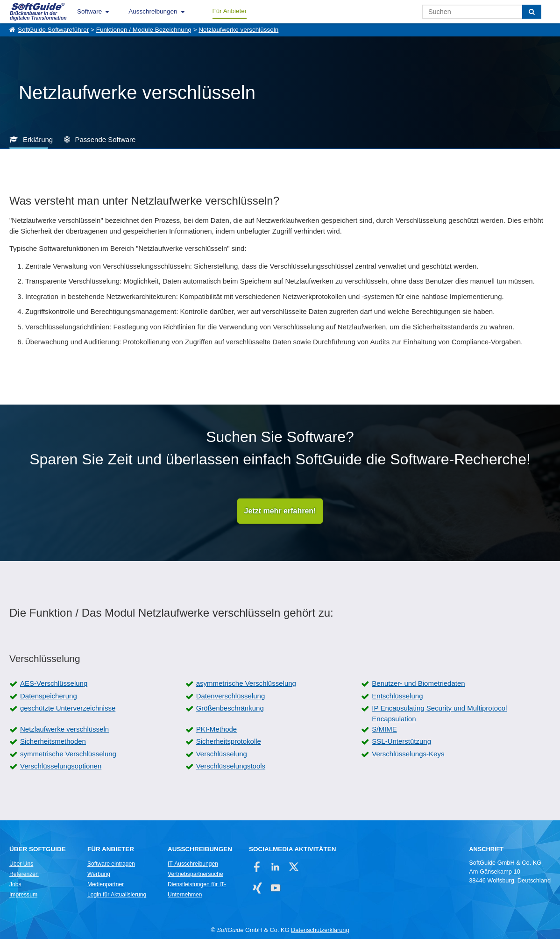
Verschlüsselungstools (231, 766)
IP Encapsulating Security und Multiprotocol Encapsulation (439, 713)
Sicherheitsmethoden (53, 741)
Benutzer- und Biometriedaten (418, 683)
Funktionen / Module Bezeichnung (144, 30)
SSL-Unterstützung (401, 741)
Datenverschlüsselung (231, 696)
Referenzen (24, 874)
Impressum (23, 895)
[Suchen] (532, 12)
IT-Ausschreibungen (193, 864)
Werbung (99, 874)
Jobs (15, 884)
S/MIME (384, 729)
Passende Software (105, 139)
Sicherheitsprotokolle (229, 741)
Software (89, 11)
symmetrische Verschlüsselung (68, 754)
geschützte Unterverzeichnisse (68, 708)
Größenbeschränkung (230, 708)
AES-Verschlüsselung (54, 683)
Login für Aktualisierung (117, 895)
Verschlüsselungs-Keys (408, 754)
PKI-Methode (217, 729)
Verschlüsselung (222, 754)
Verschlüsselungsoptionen (61, 766)
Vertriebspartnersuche (195, 874)
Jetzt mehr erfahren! (280, 511)
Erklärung (38, 139)
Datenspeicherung (49, 696)
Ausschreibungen (153, 11)
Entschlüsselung (397, 696)
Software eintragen (111, 864)
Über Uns (21, 864)
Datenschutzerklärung (320, 930)
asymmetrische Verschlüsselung (246, 683)
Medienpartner (106, 884)
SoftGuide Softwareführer (53, 30)
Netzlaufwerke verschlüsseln (238, 30)
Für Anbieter (230, 11)
